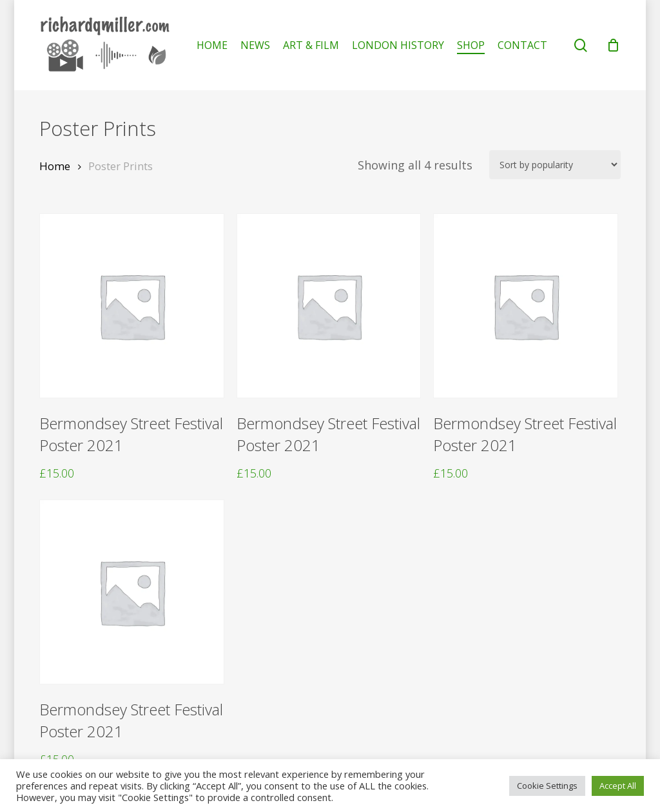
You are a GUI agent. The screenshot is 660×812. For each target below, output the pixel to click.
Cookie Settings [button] (547, 786)
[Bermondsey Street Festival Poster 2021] (132, 306)
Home (55, 166)
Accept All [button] (618, 786)
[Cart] (614, 45)
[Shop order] (555, 165)
